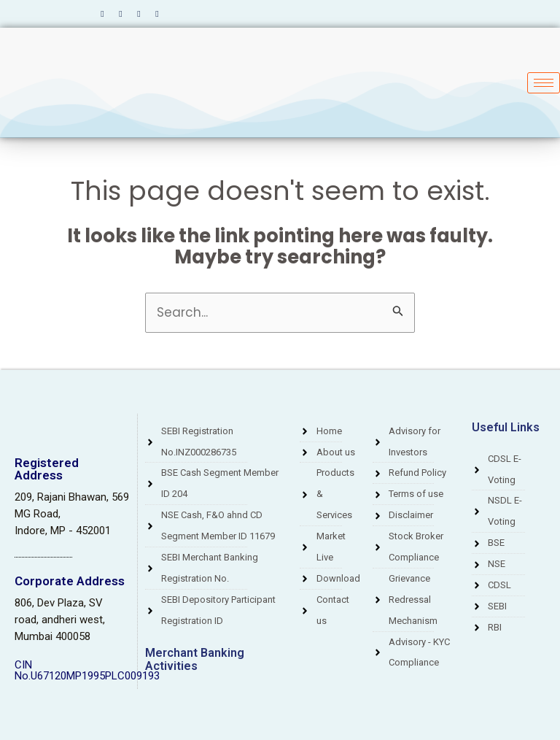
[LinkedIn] (139, 14)
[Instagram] (157, 14)
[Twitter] (120, 14)
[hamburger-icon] (544, 83)
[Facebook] (102, 14)
